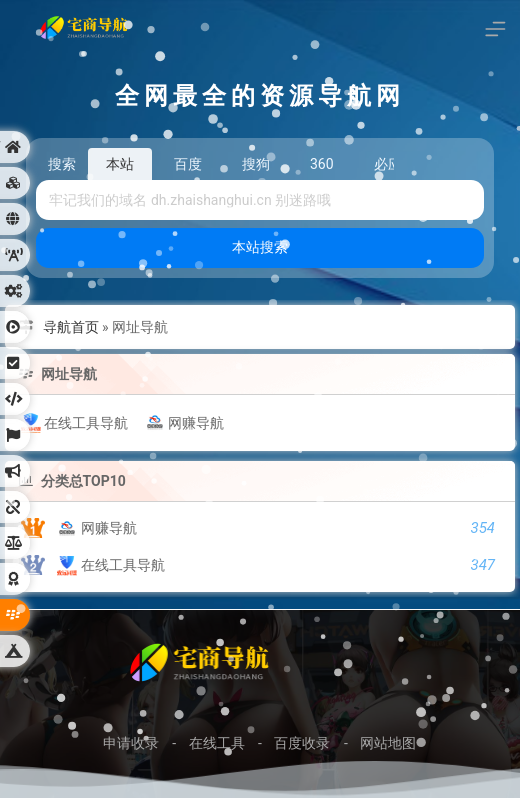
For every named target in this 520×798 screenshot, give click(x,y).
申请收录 (131, 743)
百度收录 (302, 743)
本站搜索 (260, 247)
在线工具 (217, 743)
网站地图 (388, 743)
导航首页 (71, 327)
